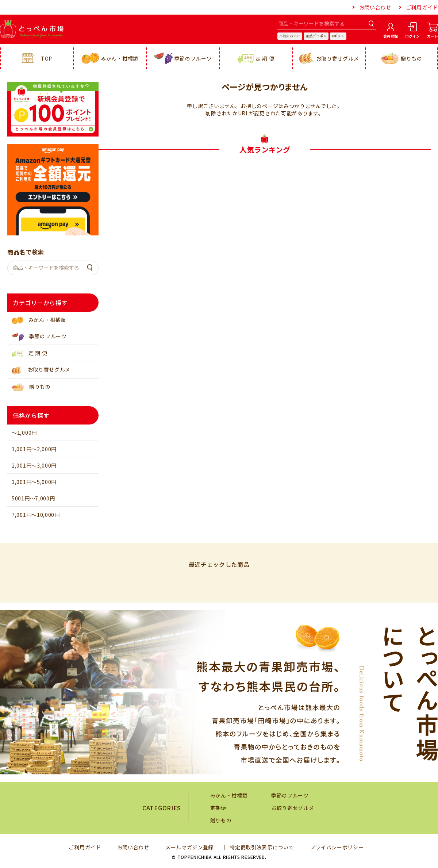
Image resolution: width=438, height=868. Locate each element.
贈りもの (401, 59)
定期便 (218, 808)
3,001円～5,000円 (34, 482)
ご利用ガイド (422, 7)
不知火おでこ (290, 36)
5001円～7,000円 (33, 498)
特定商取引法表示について (262, 847)
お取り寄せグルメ (329, 58)
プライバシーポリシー (337, 847)
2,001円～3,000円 (34, 465)
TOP (37, 58)
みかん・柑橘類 (110, 59)
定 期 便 (256, 59)
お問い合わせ (375, 7)
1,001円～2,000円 (34, 449)
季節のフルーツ (183, 58)
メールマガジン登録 (189, 847)
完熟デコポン (316, 36)
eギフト (338, 36)
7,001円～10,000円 (36, 515)
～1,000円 (24, 433)
